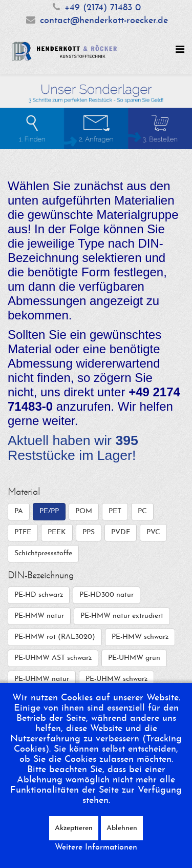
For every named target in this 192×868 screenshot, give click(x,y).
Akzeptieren (74, 828)
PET (115, 511)
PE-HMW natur (39, 616)
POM (84, 511)
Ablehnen (122, 828)
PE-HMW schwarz (140, 637)
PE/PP (49, 511)
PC (142, 511)
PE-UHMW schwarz (116, 679)
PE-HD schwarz (39, 595)
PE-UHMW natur (42, 679)
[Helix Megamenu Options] (180, 51)
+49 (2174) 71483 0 (103, 8)
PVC (153, 532)
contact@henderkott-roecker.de (104, 21)
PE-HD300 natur (106, 595)
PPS (89, 532)
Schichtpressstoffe (43, 553)
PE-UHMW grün (134, 658)
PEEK (57, 532)
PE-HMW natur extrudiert (122, 616)
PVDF (121, 532)
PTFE (23, 532)
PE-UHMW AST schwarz (53, 658)
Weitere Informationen (96, 847)
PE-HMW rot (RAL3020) (55, 637)
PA (19, 511)
